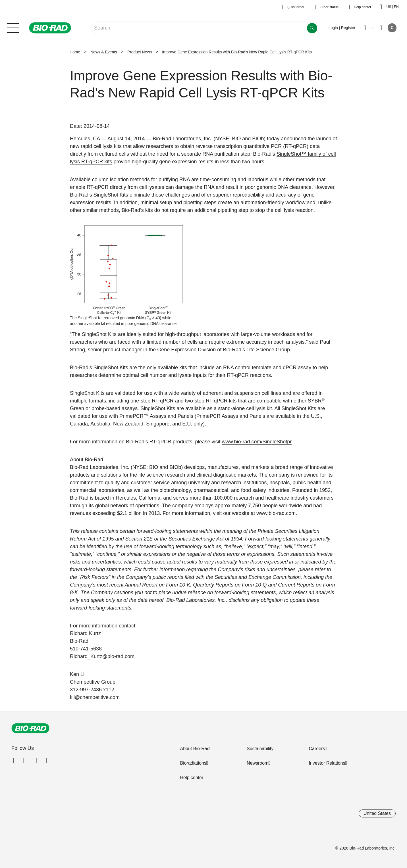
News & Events (104, 52)
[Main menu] (13, 27)
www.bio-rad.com (276, 513)
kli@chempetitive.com (95, 697)
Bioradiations (193, 763)
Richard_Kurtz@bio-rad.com (102, 656)
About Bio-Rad (195, 749)
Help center (192, 778)
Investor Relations (327, 763)
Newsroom (258, 763)
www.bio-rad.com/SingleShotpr (257, 442)
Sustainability (260, 749)
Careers (317, 749)
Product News (140, 52)
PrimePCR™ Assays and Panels (156, 416)
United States (377, 813)
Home (75, 52)
